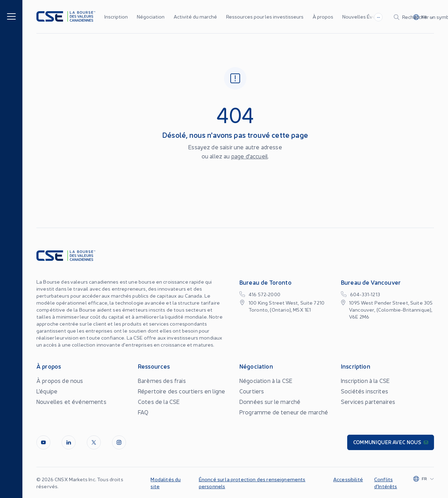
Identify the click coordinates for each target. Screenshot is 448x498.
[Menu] (11, 16)
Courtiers (252, 391)
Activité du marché (195, 16)
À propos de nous (60, 380)
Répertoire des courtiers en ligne (181, 391)
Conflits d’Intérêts (386, 483)
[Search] (360, 17)
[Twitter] (94, 442)
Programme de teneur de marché (284, 412)
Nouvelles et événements (71, 401)
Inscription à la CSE (365, 380)
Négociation (151, 16)
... (297, 16)
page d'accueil (250, 156)
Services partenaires (368, 401)
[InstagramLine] (119, 442)
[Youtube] (43, 442)
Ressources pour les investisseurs (265, 16)
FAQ (143, 412)
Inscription (116, 16)
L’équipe (47, 391)
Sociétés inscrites (365, 391)
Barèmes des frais (162, 380)
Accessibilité (348, 479)
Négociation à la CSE (266, 380)
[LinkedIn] (69, 442)
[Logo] (66, 17)
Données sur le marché (270, 401)
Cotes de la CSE (159, 401)
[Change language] (428, 17)
